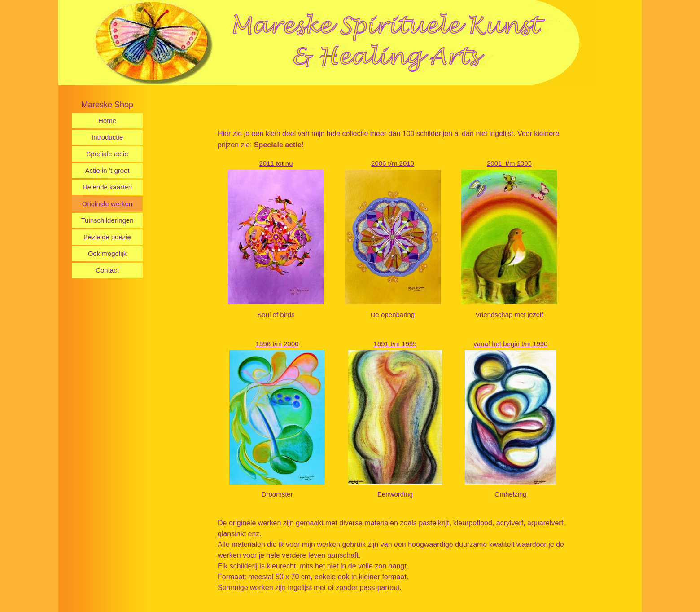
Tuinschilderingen (107, 220)
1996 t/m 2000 (277, 342)
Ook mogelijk (107, 253)
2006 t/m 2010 (393, 163)
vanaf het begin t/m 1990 (510, 342)
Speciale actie (107, 154)
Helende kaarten (107, 187)
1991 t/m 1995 (395, 342)
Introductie (107, 137)
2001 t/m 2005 (509, 163)
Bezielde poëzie (107, 237)
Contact (107, 270)
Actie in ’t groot (107, 170)
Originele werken (107, 204)
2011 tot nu (276, 163)
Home (107, 121)
